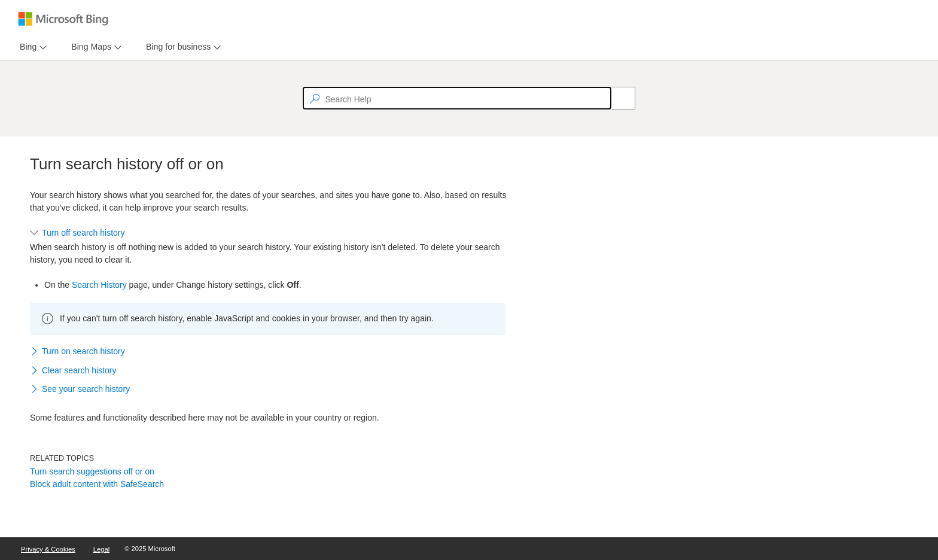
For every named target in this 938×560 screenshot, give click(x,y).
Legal (101, 549)
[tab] (26, 47)
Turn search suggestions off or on (92, 471)
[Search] (617, 98)
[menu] (32, 47)
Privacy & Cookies (48, 549)
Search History (99, 285)
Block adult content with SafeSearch (97, 484)
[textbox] (457, 98)
